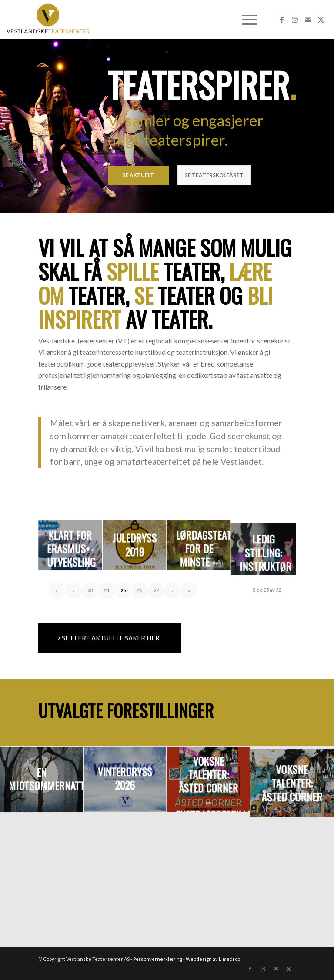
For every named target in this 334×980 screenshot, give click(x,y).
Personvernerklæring (158, 959)
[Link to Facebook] (282, 20)
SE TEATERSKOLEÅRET (214, 175)
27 (156, 590)
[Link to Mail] (308, 20)
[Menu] (245, 20)
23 (90, 590)
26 (140, 590)
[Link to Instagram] (295, 20)
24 (107, 590)
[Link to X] (321, 20)
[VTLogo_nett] (50, 20)
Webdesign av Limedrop (213, 959)
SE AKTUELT (138, 175)
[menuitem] (245, 20)
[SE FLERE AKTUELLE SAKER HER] (110, 638)
